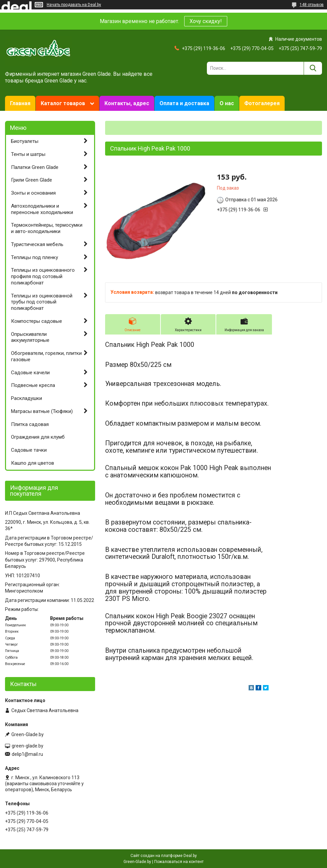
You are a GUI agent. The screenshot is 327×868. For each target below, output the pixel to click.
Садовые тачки (29, 450)
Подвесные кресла (33, 385)
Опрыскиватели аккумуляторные (30, 337)
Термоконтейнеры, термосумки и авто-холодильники (47, 228)
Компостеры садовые (37, 321)
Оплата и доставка (184, 103)
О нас (227, 103)
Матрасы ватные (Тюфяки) (42, 411)
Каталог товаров (63, 103)
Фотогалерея (262, 103)
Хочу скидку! (206, 21)
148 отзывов (312, 5)
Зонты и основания (33, 193)
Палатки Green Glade (35, 167)
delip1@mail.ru (27, 754)
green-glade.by (28, 746)
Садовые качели (30, 373)
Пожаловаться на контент (179, 862)
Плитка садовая (30, 424)
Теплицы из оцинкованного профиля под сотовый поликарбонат (43, 276)
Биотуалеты (25, 141)
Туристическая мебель (37, 244)
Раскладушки (27, 398)
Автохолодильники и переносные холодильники (42, 209)
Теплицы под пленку (35, 257)
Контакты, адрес (127, 103)
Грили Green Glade (32, 180)
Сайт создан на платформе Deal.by (164, 856)
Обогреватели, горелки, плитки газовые (46, 356)
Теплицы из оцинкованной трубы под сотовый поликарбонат (42, 302)
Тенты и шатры (28, 154)
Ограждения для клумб (38, 437)
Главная (20, 103)
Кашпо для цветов (33, 463)
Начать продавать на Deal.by (74, 5)
